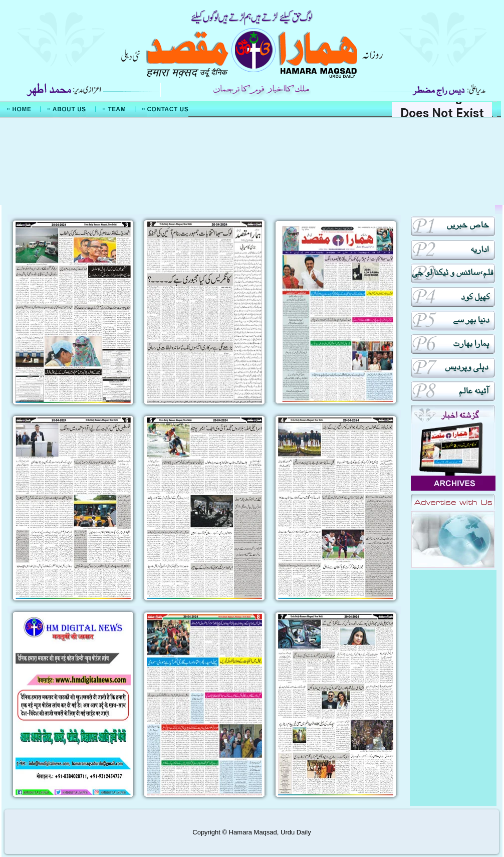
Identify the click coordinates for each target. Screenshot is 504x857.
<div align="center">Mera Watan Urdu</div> (252, 161)
